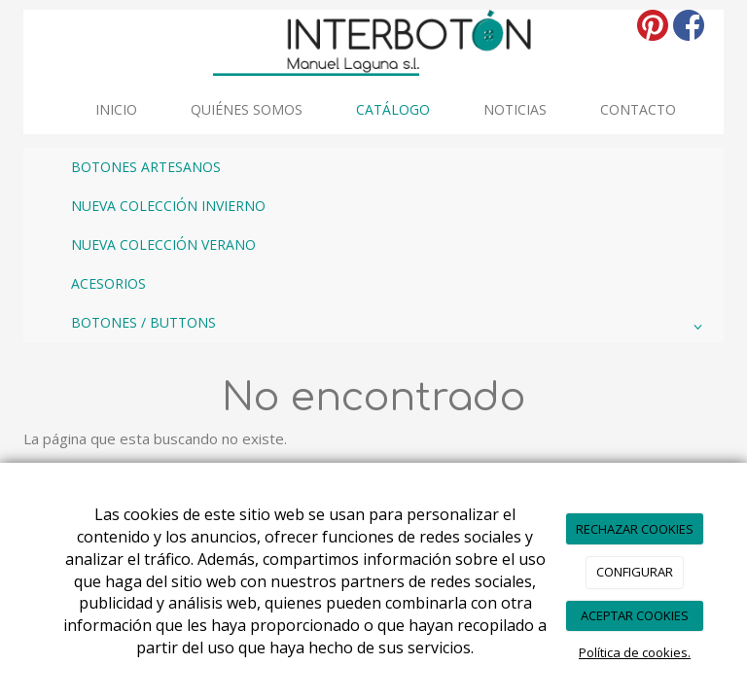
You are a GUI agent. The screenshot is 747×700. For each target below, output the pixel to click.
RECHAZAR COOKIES (635, 529)
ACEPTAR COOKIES (635, 615)
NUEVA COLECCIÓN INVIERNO (168, 206)
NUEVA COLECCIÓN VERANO (163, 245)
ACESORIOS (108, 283)
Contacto (638, 109)
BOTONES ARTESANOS (146, 167)
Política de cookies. (635, 652)
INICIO (116, 109)
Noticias (515, 109)
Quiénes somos (247, 109)
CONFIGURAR (635, 572)
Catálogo (393, 109)
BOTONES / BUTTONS (390, 327)
